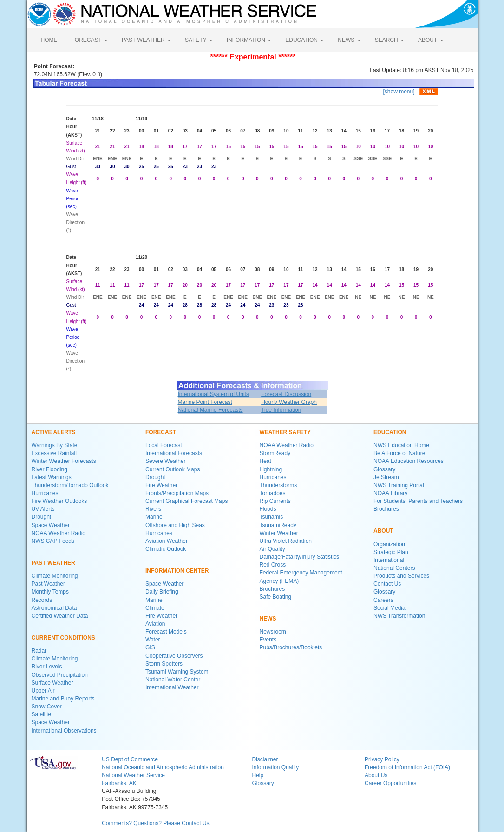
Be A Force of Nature (399, 453)
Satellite (42, 714)
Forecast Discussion (286, 394)
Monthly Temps (50, 592)
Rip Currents (275, 501)
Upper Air (43, 691)
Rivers (153, 509)
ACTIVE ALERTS (54, 432)
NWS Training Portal (399, 485)
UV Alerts (43, 509)
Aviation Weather (167, 541)
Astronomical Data (54, 608)
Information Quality (275, 767)
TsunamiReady (278, 525)
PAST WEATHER (146, 40)
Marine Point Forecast (205, 402)
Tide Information (281, 410)
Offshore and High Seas (175, 525)
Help (258, 775)
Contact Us (387, 584)
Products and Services (401, 576)
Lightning (271, 469)
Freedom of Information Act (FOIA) (407, 767)
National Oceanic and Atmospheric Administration (163, 767)
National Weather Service (133, 775)
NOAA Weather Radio (59, 533)
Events (268, 640)
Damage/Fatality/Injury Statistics (299, 557)
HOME (49, 40)
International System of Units (213, 394)
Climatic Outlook (166, 549)
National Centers (394, 568)
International (389, 560)
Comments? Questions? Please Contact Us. (156, 823)
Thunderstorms (278, 485)
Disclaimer (265, 759)
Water (153, 640)
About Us (376, 775)
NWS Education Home (401, 445)
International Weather (172, 687)
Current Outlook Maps (173, 469)
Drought (42, 517)
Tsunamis (272, 517)
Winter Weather (279, 533)
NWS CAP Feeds (53, 541)
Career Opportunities (390, 783)
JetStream (386, 477)
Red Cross (273, 565)
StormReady (275, 453)
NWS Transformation (399, 616)
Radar (39, 651)
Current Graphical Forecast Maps (187, 501)
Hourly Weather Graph (289, 402)
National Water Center (173, 680)
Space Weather (51, 525)
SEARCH (389, 40)
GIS (150, 647)
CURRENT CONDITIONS (63, 638)
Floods (268, 509)
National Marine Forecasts (210, 410)
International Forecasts (174, 453)
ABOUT (431, 40)
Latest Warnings (52, 477)
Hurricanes (45, 493)
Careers (383, 600)
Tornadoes (273, 493)
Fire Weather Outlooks (59, 501)
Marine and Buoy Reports (63, 699)
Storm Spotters (164, 664)
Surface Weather (52, 683)
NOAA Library (390, 493)
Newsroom (273, 632)
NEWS (349, 40)
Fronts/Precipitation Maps (177, 493)
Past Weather (48, 584)
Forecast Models (166, 632)
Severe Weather (166, 461)
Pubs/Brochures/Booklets (291, 647)
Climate (155, 608)
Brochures (272, 589)
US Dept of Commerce (130, 759)
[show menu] (399, 92)
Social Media (389, 608)
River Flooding (49, 469)
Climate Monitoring (55, 576)
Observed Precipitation (60, 675)
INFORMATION (249, 40)
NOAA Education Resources (409, 461)
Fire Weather (161, 485)
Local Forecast (164, 445)
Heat (265, 461)
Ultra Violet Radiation (286, 541)
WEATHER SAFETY (285, 432)
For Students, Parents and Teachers (418, 501)
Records (42, 600)
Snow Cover (47, 707)
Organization (389, 544)
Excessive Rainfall (54, 453)
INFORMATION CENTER (177, 571)
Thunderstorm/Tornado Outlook (70, 485)
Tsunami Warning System (177, 672)
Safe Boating (276, 597)
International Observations (64, 731)
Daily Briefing (162, 592)
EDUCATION (304, 40)
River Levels (47, 667)
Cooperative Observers (174, 656)
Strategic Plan (391, 552)
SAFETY (199, 40)
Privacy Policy (382, 759)
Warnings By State (55, 445)
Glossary (384, 469)
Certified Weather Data (60, 616)
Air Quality (272, 549)
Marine (154, 517)
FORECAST (90, 40)
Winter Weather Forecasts (64, 461)
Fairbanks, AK (119, 783)
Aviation (155, 624)
